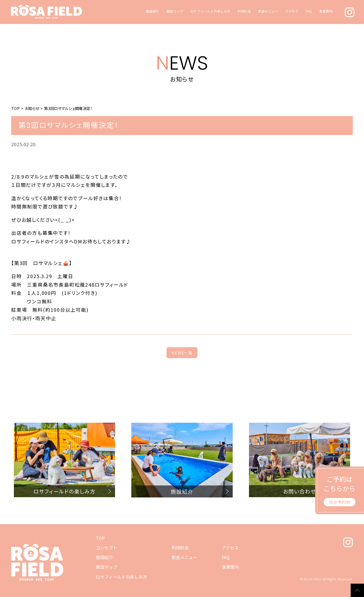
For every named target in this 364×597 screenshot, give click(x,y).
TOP (15, 108)
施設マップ (175, 11)
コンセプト (106, 548)
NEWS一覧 (182, 353)
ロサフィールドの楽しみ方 (211, 11)
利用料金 (244, 11)
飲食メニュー (268, 11)
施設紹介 (153, 11)
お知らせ (32, 108)
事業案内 (326, 11)
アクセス (292, 11)
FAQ (309, 11)
